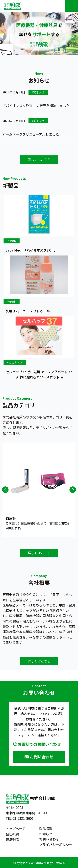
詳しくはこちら (39, 160)
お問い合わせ (42, 757)
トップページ (16, 828)
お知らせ (46, 834)
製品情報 (46, 828)
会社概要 (12, 834)
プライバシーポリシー (56, 844)
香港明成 (12, 839)
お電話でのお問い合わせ (39, 744)
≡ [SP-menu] (71, 6)
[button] (5, 490)
